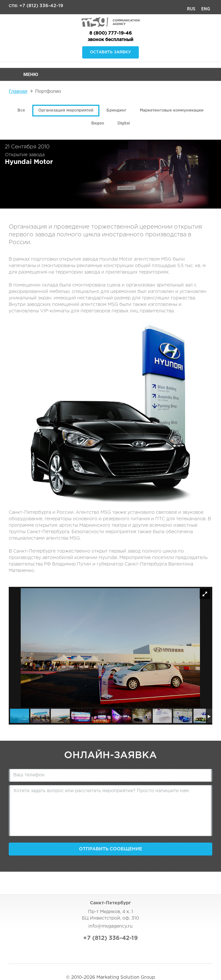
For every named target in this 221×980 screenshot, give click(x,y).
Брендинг (116, 110)
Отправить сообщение (110, 849)
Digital (124, 123)
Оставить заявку (110, 52)
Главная (18, 91)
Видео (98, 123)
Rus (191, 9)
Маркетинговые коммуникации (172, 110)
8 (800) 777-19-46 (110, 33)
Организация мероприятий (66, 110)
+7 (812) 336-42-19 (41, 6)
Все (21, 110)
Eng (206, 9)
